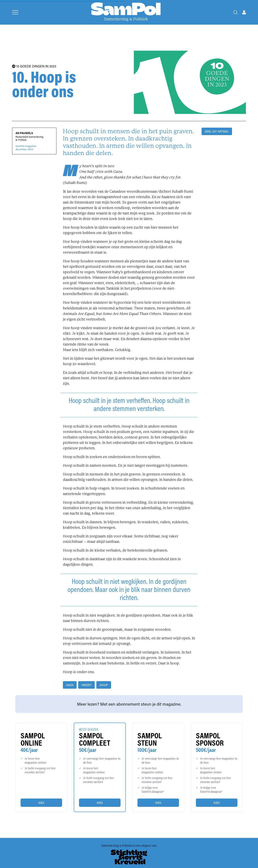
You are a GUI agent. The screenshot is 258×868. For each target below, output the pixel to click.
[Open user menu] (244, 12)
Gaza (70, 685)
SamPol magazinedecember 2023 (26, 148)
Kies (41, 803)
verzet (86, 685)
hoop (104, 685)
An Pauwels (24, 133)
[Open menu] (15, 12)
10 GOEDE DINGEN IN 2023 (34, 66)
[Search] (235, 12)
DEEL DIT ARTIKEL (217, 131)
